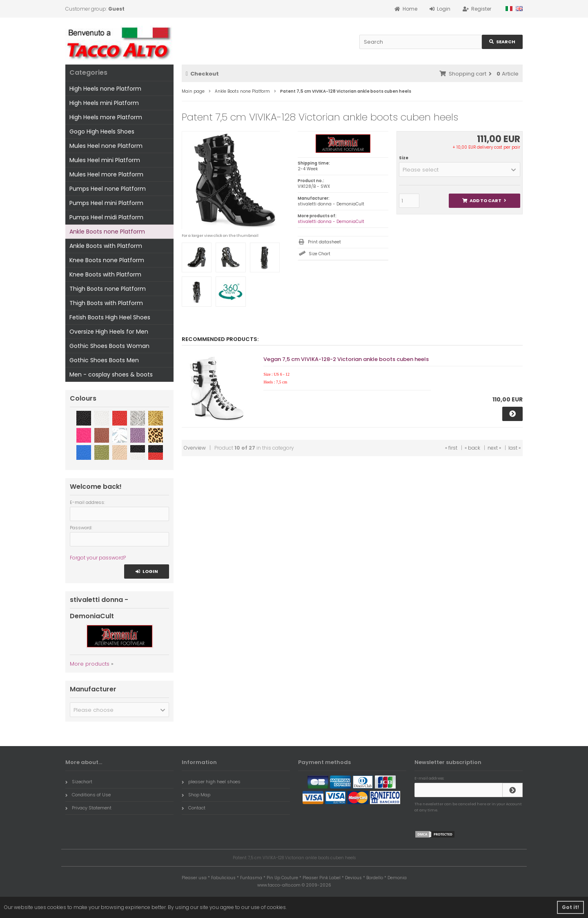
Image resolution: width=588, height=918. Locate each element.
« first (451, 448)
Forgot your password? (98, 558)
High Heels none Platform (105, 89)
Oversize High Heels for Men (109, 332)
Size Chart (320, 254)
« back (472, 448)
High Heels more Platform (106, 117)
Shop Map (196, 795)
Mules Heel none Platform (106, 146)
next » (494, 448)
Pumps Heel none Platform (108, 189)
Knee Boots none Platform (107, 260)
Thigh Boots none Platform (108, 289)
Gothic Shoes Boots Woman (109, 346)
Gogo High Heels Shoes (102, 131)
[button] (460, 169)
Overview (195, 448)
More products (90, 664)
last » (514, 448)
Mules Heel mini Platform (105, 160)
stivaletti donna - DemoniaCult (331, 222)
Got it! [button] (570, 907)
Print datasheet (324, 242)
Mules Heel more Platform (106, 174)
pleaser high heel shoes (211, 782)
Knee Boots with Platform (105, 274)
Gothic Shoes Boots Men (104, 360)
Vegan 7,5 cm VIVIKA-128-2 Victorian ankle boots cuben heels (346, 359)
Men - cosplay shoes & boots (111, 374)
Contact (194, 808)
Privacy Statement (88, 808)
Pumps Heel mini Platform (106, 203)
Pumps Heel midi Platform (106, 217)
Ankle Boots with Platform (106, 246)
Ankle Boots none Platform (107, 232)
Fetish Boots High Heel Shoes (110, 317)
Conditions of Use (88, 795)
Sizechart (79, 782)
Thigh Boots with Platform (106, 303)
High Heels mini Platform (104, 103)
